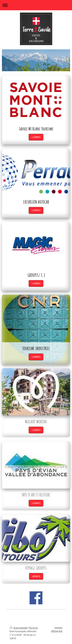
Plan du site (33, 628)
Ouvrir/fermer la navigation (36, 5)
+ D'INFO (36, 137)
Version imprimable (19, 628)
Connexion (58, 628)
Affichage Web (57, 631)
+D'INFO (36, 576)
